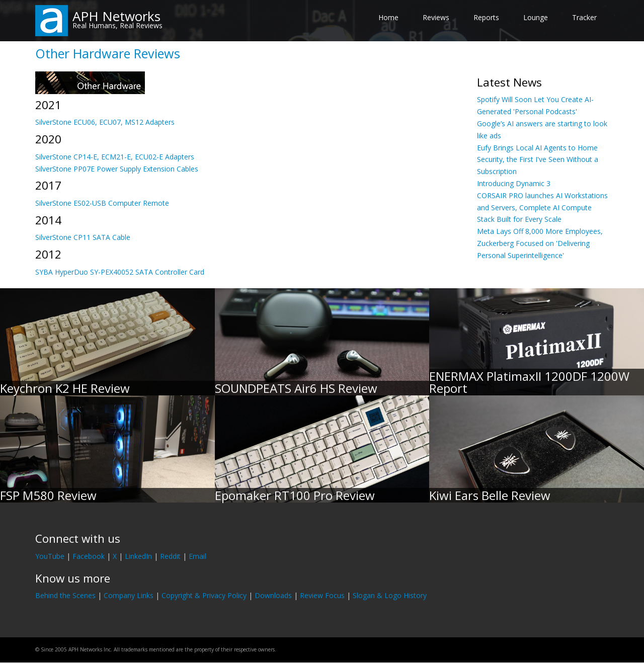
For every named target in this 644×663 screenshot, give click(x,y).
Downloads (273, 595)
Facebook (89, 556)
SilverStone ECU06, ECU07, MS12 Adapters (105, 122)
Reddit (170, 556)
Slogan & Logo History (390, 595)
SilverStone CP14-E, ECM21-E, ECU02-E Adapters (115, 157)
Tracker (584, 17)
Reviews (436, 17)
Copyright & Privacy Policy (204, 595)
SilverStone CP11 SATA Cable (83, 237)
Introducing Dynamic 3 (514, 183)
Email (197, 556)
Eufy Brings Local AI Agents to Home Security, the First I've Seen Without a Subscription (538, 160)
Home (388, 17)
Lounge (536, 17)
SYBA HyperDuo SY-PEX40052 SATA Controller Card (120, 272)
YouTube (50, 556)
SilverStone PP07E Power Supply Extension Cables (117, 169)
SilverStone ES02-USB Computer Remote (102, 203)
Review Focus (322, 595)
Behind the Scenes (65, 595)
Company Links (129, 595)
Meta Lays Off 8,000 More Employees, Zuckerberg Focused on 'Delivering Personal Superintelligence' (540, 243)
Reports (486, 17)
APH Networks (116, 16)
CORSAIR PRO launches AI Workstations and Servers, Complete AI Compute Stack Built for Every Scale (542, 208)
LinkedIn (138, 556)
